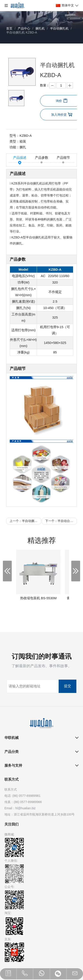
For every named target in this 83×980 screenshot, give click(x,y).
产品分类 (12, 752)
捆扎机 (40, 28)
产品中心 (24, 28)
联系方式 (12, 779)
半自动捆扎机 (59, 28)
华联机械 (12, 738)
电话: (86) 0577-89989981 (22, 796)
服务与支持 (13, 765)
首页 (9, 28)
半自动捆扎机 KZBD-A (22, 32)
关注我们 (12, 824)
